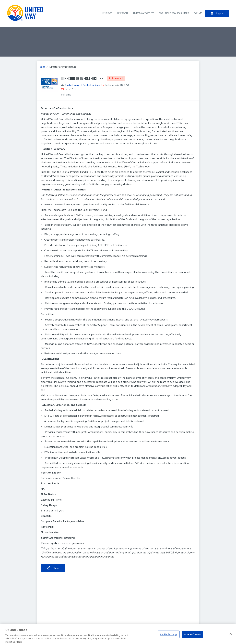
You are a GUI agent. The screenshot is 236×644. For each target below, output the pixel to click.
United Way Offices (144, 13)
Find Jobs (107, 13)
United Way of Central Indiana (83, 85)
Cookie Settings (169, 636)
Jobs (43, 67)
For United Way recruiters (174, 13)
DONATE (198, 13)
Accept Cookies (193, 636)
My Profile (123, 13)
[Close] (231, 636)
